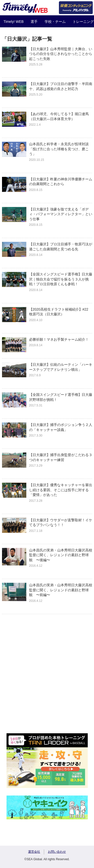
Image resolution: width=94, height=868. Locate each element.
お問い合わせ (57, 852)
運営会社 (34, 852)
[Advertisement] (47, 679)
